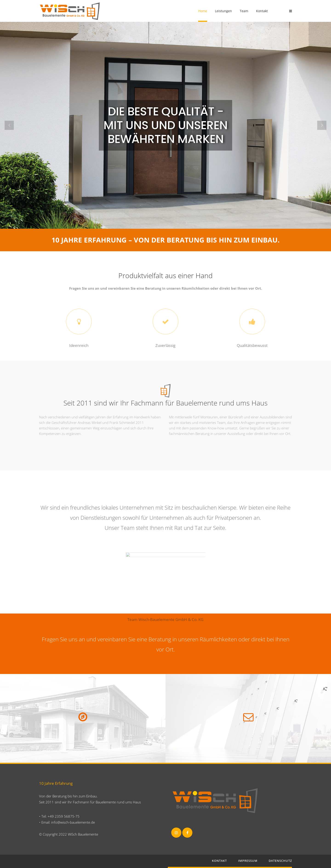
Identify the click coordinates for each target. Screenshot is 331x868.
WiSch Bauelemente (83, 834)
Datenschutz (280, 861)
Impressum (248, 861)
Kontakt (219, 861)
